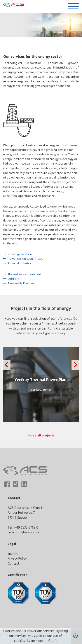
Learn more (35, 641)
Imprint (13, 554)
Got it (53, 641)
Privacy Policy (17, 558)
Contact (14, 563)
